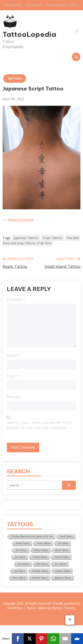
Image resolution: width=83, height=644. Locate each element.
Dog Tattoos (23, 564)
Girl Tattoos (63, 543)
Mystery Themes (64, 608)
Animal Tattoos (23, 543)
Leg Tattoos (20, 571)
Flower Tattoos (44, 543)
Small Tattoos (66, 536)
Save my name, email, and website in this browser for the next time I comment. (39, 425)
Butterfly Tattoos (40, 578)
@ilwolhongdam (21, 220)
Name (13, 355)
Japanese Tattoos (26, 238)
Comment (16, 300)
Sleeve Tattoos (41, 550)
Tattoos (15, 79)
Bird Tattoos (42, 564)
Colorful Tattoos (62, 557)
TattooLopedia (14, 34)
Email (13, 376)
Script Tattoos (53, 238)
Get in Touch (34, 5)
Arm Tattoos (21, 550)
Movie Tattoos (62, 550)
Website (13, 397)
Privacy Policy (13, 5)
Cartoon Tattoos (63, 571)
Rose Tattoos (19, 578)
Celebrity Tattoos (40, 571)
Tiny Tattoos (60, 564)
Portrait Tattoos (40, 557)
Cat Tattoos (20, 557)
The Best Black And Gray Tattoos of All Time (41, 240)
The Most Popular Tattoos (62, 5)
